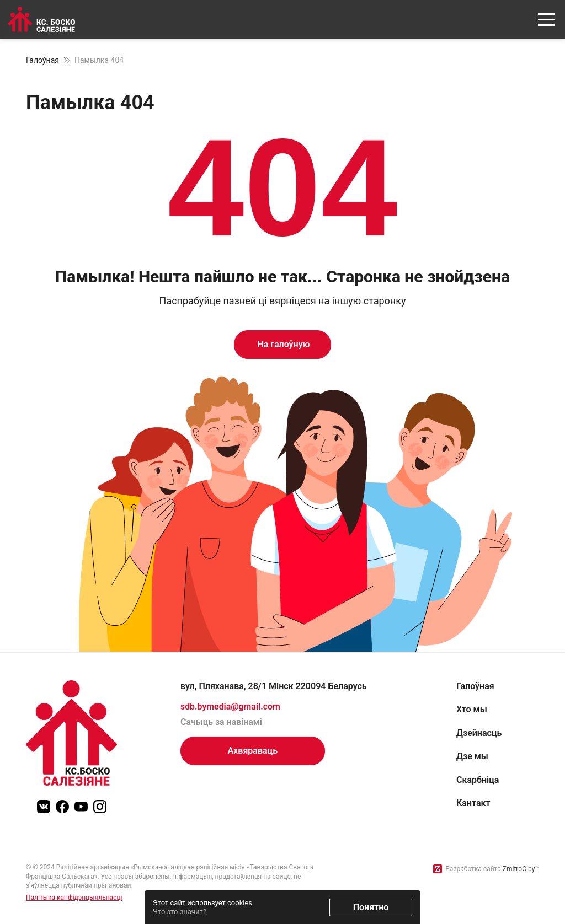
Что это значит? (180, 912)
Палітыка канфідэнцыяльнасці (74, 898)
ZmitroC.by (519, 869)
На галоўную (282, 344)
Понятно (371, 907)
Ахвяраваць (253, 751)
